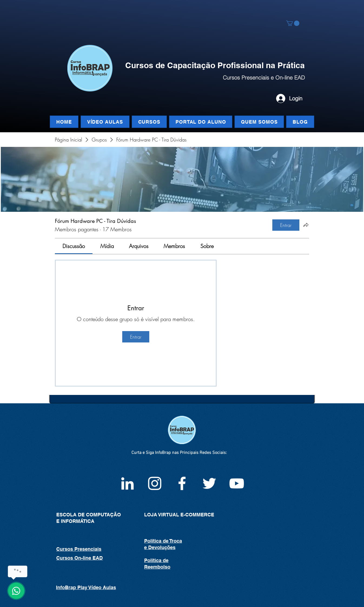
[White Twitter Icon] (209, 483)
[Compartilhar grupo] (306, 225)
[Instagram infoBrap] (155, 483)
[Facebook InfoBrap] (182, 483)
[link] (74, 246)
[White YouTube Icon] (237, 483)
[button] (293, 23)
